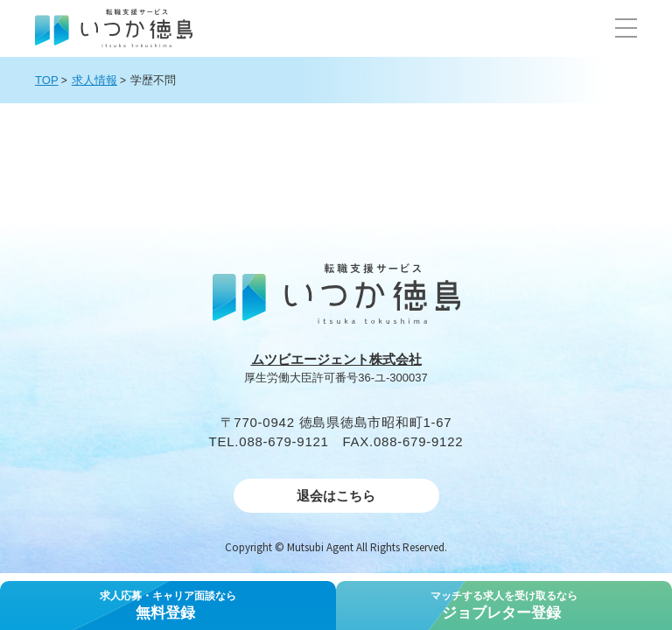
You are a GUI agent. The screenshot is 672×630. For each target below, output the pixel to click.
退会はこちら (336, 496)
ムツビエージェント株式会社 (336, 359)
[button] (626, 28)
